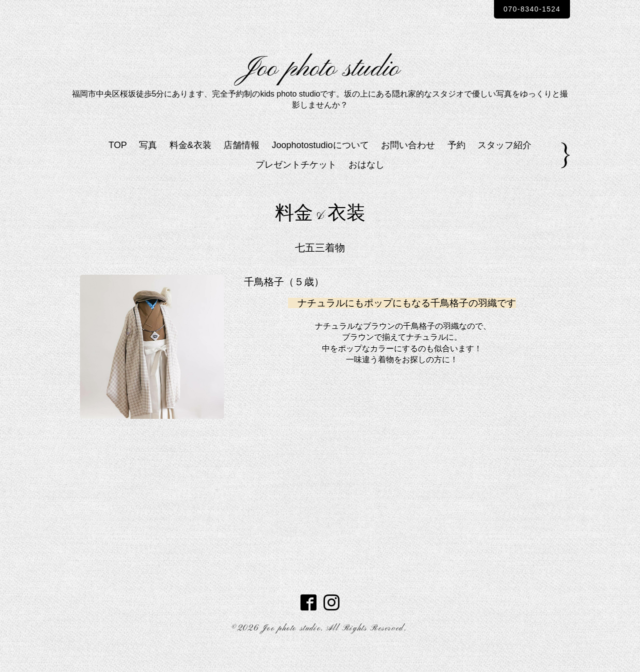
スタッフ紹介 (504, 163)
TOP (118, 163)
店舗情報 (241, 163)
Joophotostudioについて (320, 163)
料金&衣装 (190, 163)
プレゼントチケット (296, 182)
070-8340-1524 (524, 9)
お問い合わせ (408, 163)
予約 (456, 163)
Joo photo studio (320, 78)
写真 (148, 163)
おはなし (366, 182)
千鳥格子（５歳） (284, 299)
